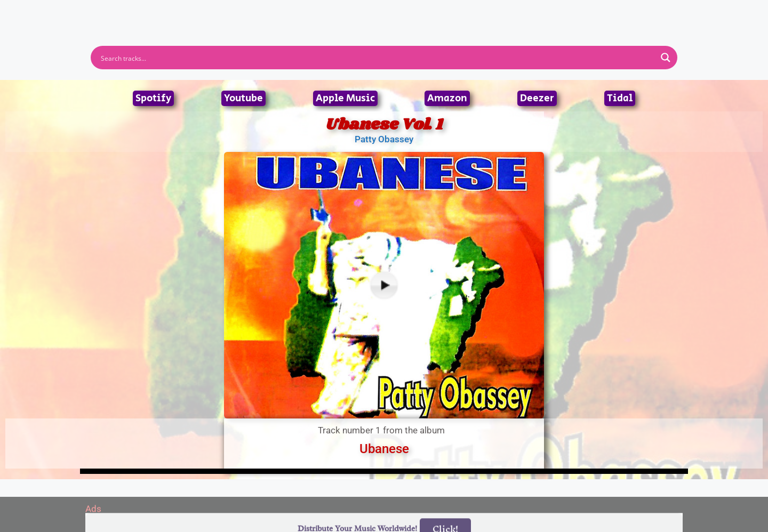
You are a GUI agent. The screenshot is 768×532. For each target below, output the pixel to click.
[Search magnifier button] (666, 58)
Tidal (620, 98)
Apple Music (345, 98)
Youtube (243, 98)
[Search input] (377, 58)
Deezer (537, 98)
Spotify (153, 98)
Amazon (447, 98)
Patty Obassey (384, 139)
